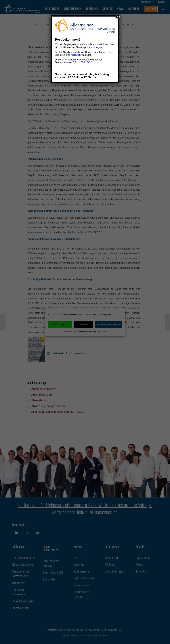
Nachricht (76, 55)
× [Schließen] (118, 17)
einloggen (96, 47)
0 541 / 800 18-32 (82, 62)
